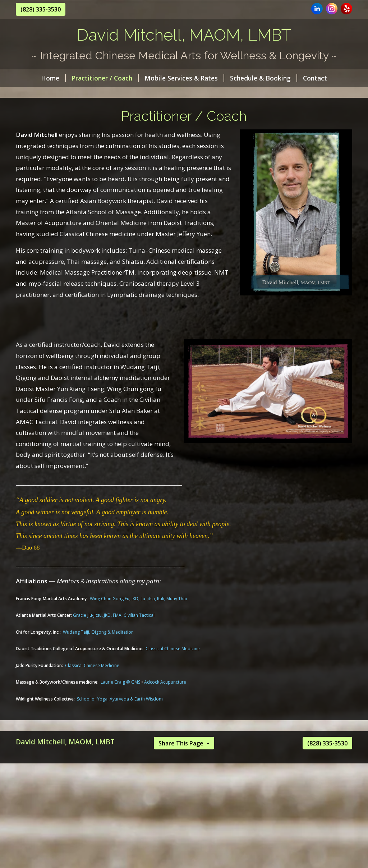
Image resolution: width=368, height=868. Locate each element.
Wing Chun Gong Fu (110, 599)
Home (53, 78)
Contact (315, 78)
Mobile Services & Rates (184, 78)
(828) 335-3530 (41, 9)
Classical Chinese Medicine (173, 649)
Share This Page (182, 743)
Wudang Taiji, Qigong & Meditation (98, 632)
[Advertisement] (184, 816)
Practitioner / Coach (105, 78)
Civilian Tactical (139, 615)
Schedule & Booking (264, 78)
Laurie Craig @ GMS (120, 682)
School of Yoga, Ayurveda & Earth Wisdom (120, 699)
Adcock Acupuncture (165, 682)
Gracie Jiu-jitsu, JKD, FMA (97, 615)
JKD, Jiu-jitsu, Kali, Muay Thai (159, 599)
